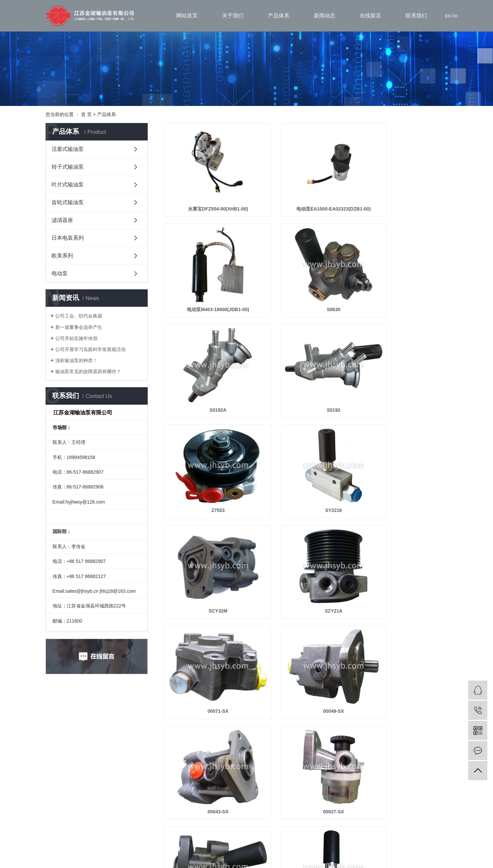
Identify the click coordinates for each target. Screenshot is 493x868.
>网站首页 (56, 814)
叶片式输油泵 (68, 185)
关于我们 (233, 16)
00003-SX (209, 729)
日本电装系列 (68, 238)
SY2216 (306, 368)
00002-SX (306, 729)
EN (448, 16)
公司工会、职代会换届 (79, 316)
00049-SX (403, 455)
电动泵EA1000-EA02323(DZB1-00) (306, 195)
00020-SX (209, 628)
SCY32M (403, 368)
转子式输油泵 (68, 167)
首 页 (86, 114)
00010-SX (306, 628)
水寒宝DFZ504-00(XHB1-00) (209, 195)
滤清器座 (62, 220)
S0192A (306, 282)
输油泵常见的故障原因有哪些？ (88, 371)
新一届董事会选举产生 (79, 327)
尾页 (349, 755)
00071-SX (306, 455)
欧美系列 (62, 256)
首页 (235, 755)
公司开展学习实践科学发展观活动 (90, 349)
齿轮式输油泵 (68, 202)
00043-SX (209, 542)
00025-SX (403, 542)
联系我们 (416, 16)
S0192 (403, 282)
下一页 (328, 755)
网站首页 (187, 16)
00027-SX (306, 542)
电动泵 (60, 273)
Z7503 (209, 368)
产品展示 (58, 824)
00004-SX (403, 628)
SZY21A (209, 455)
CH (455, 16)
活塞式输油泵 (68, 149)
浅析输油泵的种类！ (76, 360)
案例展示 (58, 834)
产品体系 (279, 16)
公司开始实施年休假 (76, 338)
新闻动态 (325, 16)
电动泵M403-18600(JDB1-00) (403, 195)
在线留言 (370, 16)
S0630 (209, 282)
